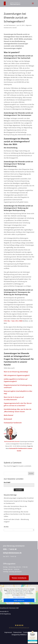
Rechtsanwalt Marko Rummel (12, 441)
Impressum (8, 632)
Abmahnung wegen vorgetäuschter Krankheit (19, 498)
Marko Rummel (8, 415)
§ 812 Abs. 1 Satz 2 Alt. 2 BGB (13, 321)
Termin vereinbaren (19, 578)
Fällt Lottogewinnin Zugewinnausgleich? (17, 375)
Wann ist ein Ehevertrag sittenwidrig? (16, 372)
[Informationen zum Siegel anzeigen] (33, 642)
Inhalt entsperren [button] (19, 601)
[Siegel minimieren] (36, 633)
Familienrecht (8, 28)
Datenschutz (18, 632)
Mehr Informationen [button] (19, 597)
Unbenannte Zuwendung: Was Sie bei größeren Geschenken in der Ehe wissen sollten (17, 514)
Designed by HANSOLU (19, 635)
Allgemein (29, 25)
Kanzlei (15, 28)
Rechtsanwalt (8, 419)
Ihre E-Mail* (7, 482)
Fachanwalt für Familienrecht (13, 423)
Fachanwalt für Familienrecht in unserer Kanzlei (19, 362)
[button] (33, 4)
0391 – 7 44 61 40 (9, 549)
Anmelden (19, 490)
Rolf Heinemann (11, 25)
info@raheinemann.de (12, 553)
